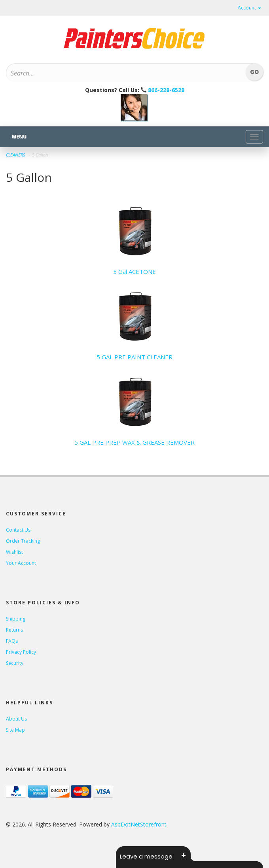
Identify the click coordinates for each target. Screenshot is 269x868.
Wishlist (14, 552)
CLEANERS (16, 155)
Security (15, 663)
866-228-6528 (166, 90)
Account (249, 8)
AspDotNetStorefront (139, 824)
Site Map (15, 730)
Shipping (16, 619)
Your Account (21, 563)
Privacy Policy (21, 652)
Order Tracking (23, 541)
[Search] (115, 73)
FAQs (12, 641)
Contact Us (18, 530)
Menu (19, 137)
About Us (16, 719)
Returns (14, 630)
